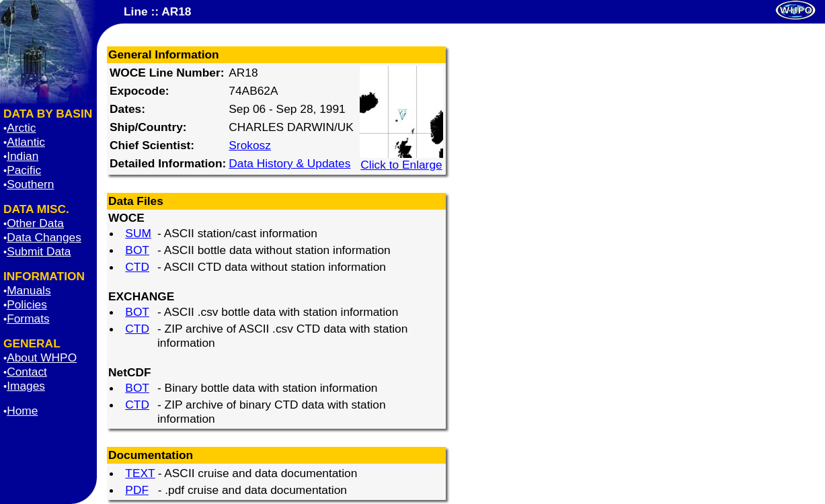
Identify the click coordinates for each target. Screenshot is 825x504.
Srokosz (250, 145)
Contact (27, 372)
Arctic (21, 128)
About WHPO (42, 358)
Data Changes (44, 237)
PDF (137, 490)
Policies (27, 304)
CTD (137, 267)
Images (26, 386)
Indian (23, 156)
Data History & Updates (289, 163)
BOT (137, 250)
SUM (138, 233)
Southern (30, 184)
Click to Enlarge (401, 159)
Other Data (35, 223)
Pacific (24, 170)
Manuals (29, 290)
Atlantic (26, 142)
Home (22, 411)
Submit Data (39, 251)
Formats (28, 319)
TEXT (140, 473)
